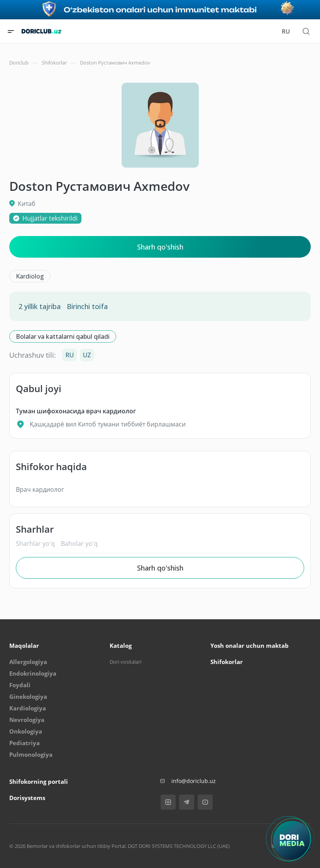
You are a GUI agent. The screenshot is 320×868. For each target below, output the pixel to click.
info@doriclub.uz (194, 781)
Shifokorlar (227, 662)
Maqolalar (24, 645)
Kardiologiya (28, 708)
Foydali (20, 685)
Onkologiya (26, 731)
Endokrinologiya (33, 673)
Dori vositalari (125, 662)
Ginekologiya (28, 696)
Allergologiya (28, 662)
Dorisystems (27, 798)
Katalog (121, 645)
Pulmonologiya (31, 754)
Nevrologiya (27, 720)
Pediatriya (25, 743)
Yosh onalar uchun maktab (250, 645)
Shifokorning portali (39, 781)
